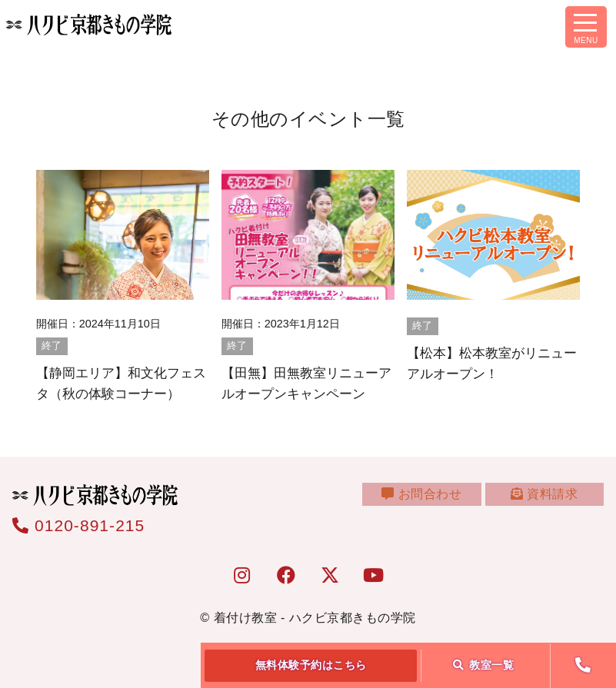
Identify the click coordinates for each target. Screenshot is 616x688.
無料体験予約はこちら (311, 665)
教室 (484, 665)
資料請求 (548, 502)
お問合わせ (434, 502)
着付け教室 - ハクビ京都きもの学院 (315, 618)
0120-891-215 (78, 525)
